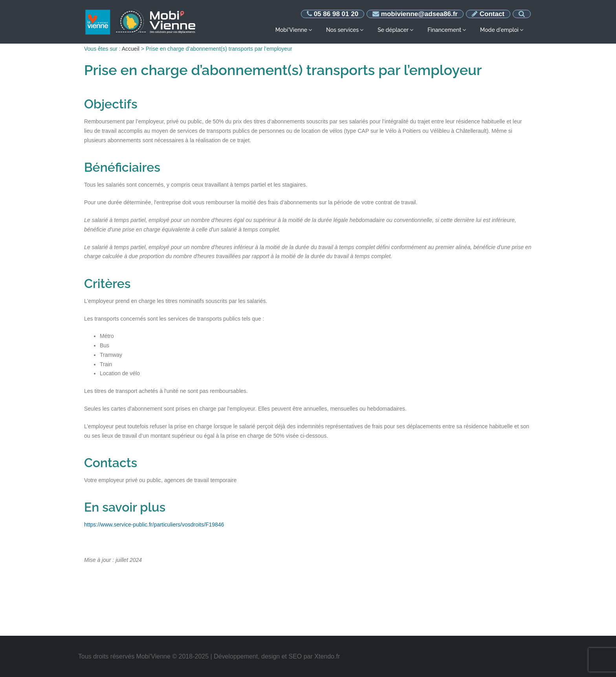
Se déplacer (393, 30)
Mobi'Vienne (291, 30)
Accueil (131, 49)
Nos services (342, 30)
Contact (492, 14)
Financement (444, 30)
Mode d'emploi (499, 30)
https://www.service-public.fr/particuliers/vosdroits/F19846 (154, 525)
